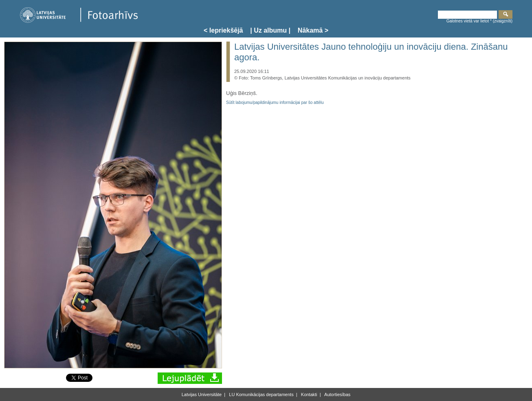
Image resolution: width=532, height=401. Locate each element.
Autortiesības (337, 394)
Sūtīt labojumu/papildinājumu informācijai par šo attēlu (275, 102)
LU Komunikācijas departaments (261, 394)
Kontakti (309, 394)
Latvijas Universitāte (202, 394)
